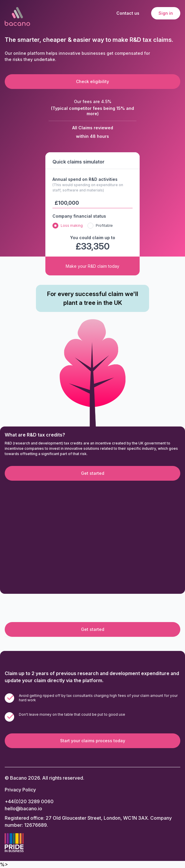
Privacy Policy (20, 790)
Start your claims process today (93, 741)
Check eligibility (92, 81)
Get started (93, 473)
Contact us (128, 13)
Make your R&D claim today (92, 266)
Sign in (166, 13)
